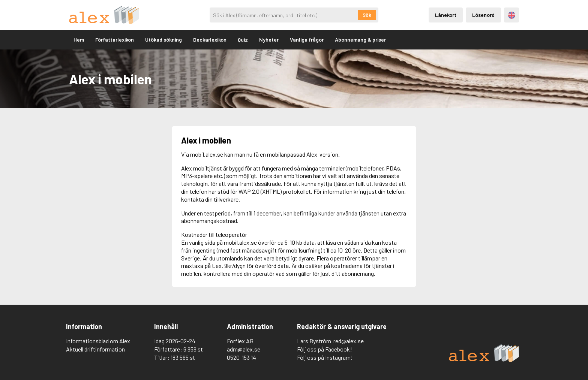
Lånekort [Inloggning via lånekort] (446, 15)
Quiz (243, 40)
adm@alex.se (244, 349)
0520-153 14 (241, 357)
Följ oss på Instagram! (325, 357)
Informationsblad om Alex (98, 341)
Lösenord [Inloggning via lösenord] (483, 15)
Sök (367, 15)
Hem (79, 40)
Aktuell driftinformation (95, 349)
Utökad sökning (163, 40)
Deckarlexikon (210, 40)
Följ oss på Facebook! (325, 349)
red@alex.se (349, 341)
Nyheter (269, 40)
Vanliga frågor (307, 40)
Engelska (512, 15)
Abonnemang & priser (360, 40)
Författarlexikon (115, 40)
